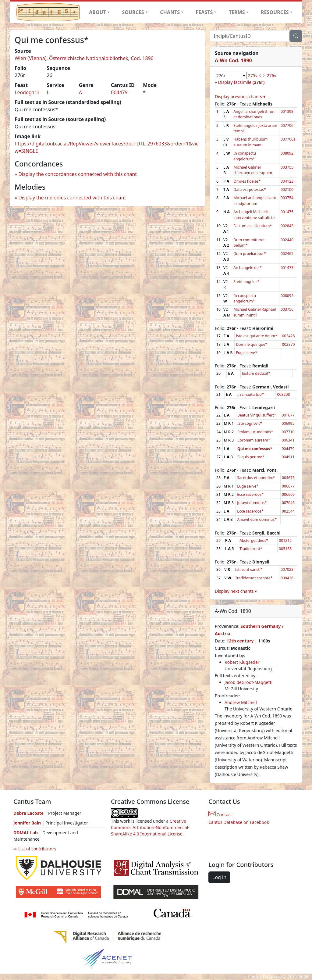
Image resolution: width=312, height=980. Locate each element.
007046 (288, 503)
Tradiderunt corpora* (254, 578)
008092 (287, 153)
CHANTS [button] (170, 12)
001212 (285, 540)
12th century (240, 641)
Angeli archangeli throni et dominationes (254, 114)
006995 (288, 423)
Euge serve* (246, 353)
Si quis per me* (251, 457)
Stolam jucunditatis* (255, 432)
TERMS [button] (237, 12)
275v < (255, 75)
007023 (287, 569)
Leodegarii (27, 92)
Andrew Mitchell (241, 702)
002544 (288, 511)
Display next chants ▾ (236, 591)
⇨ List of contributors (35, 849)
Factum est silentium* (253, 226)
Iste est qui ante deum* (257, 336)
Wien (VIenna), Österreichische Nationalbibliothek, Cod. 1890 (84, 58)
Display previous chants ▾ (240, 97)
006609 (288, 494)
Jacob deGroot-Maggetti (248, 682)
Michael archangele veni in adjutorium (255, 200)
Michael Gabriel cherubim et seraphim (253, 170)
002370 (289, 344)
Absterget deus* (254, 540)
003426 (289, 336)
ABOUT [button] (97, 12)
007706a (288, 139)
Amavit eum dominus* (257, 519)
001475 (287, 212)
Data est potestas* (250, 190)
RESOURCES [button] (275, 12)
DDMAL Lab (26, 833)
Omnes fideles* (247, 181)
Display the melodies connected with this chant (72, 198)
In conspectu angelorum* (245, 156)
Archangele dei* (248, 268)
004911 (288, 457)
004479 (119, 92)
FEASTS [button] (204, 12)
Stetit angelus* (246, 282)
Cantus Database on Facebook (239, 822)
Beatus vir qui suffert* (257, 415)
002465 (287, 254)
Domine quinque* (252, 344)
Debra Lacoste (28, 813)
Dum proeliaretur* (250, 254)
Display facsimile (241, 82)
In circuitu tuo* (251, 394)
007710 (288, 432)
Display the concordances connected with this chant (78, 174)
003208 (283, 394)
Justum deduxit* (256, 373)
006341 (288, 440)
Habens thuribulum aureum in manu (250, 142)
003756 (287, 309)
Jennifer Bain (28, 823)
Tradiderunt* (251, 549)
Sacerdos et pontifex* (256, 478)
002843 (287, 226)
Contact (220, 815)
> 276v (270, 75)
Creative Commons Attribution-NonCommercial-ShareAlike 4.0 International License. (150, 827)
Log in (219, 877)
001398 (287, 111)
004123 (287, 181)
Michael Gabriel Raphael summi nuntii (255, 312)
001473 (287, 268)
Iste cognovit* (250, 423)
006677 (288, 486)
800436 (287, 578)
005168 (285, 549)
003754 (287, 198)
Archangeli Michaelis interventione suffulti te (254, 215)
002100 (287, 190)
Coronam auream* (254, 440)
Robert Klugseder (242, 662)
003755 (287, 167)
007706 (287, 125)
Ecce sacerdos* (250, 494)
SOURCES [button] (133, 12)
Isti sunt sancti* (249, 569)
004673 (288, 478)
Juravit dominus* (252, 503)
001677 (288, 415)
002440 (287, 240)
